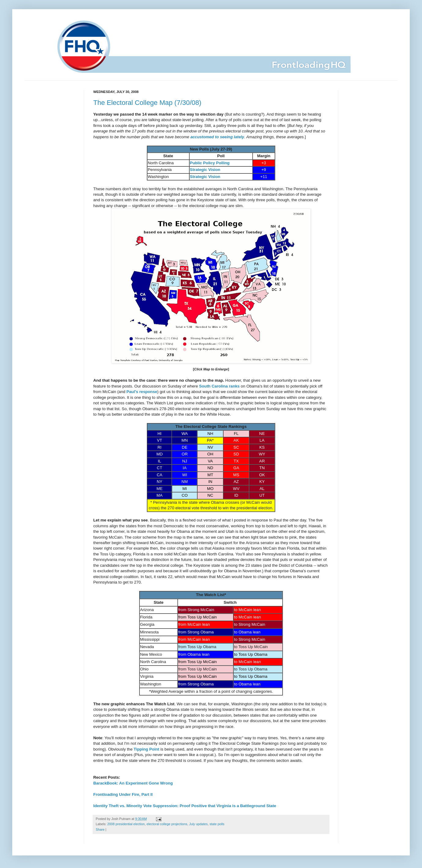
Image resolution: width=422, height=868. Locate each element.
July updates (199, 824)
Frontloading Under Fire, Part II (123, 794)
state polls (217, 824)
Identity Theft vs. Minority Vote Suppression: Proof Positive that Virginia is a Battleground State (185, 806)
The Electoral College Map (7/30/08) (147, 103)
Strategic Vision (205, 170)
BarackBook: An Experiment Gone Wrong (133, 783)
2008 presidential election (126, 824)
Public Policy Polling (210, 163)
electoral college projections (167, 824)
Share (100, 829)
